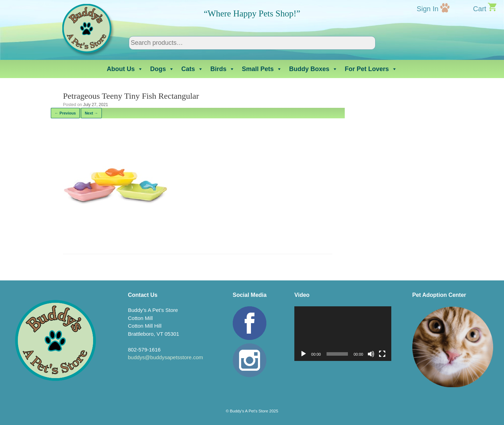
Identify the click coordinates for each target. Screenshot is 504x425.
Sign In (427, 9)
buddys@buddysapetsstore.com (165, 357)
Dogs (162, 69)
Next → (91, 113)
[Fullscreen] (382, 354)
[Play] (303, 354)
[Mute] (371, 354)
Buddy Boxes (313, 69)
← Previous (65, 113)
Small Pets (262, 69)
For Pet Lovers (371, 69)
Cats (192, 69)
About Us (125, 69)
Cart (480, 9)
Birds (223, 69)
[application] (343, 334)
